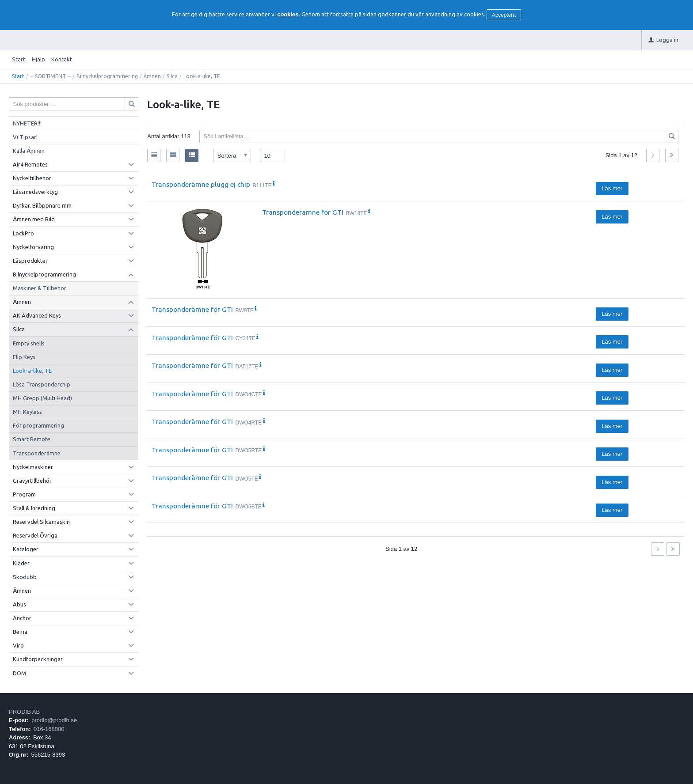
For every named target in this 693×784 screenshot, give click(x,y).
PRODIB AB (24, 712)
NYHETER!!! (27, 123)
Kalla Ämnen (29, 151)
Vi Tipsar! (25, 137)
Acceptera (504, 15)
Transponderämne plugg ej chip (201, 184)
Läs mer (612, 188)
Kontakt (62, 59)
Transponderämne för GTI (303, 212)
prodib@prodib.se (54, 720)
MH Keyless (27, 412)
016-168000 (49, 729)
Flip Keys (24, 357)
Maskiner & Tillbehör (40, 288)
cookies (288, 14)
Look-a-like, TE (32, 371)
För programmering (38, 425)
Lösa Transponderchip (42, 384)
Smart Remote (32, 439)
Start (19, 59)
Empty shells (29, 343)
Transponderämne (37, 453)
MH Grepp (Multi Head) (42, 398)
